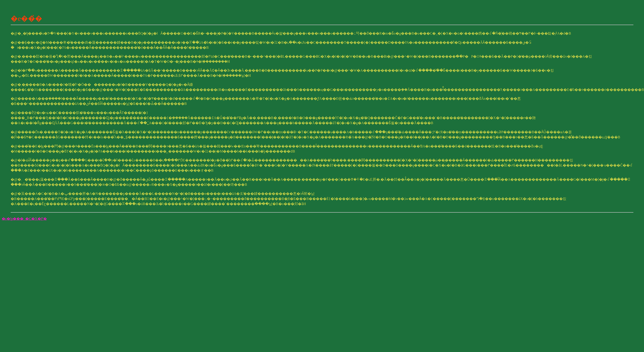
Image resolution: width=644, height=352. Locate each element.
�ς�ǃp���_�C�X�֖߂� (24, 219)
